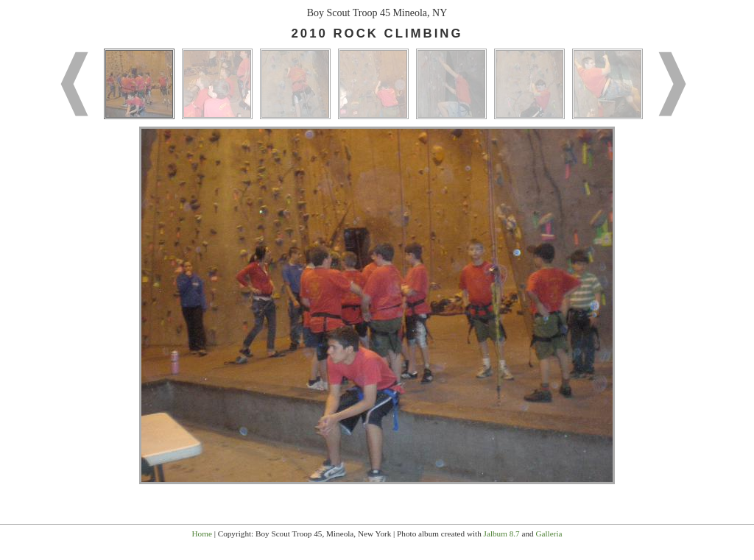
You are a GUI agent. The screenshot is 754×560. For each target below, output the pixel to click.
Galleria (549, 534)
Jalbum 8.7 (502, 534)
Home (202, 534)
